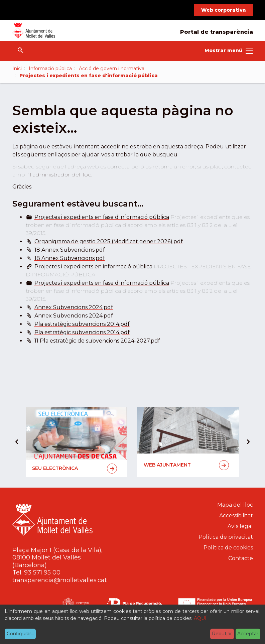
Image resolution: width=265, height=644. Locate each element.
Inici (17, 69)
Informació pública (50, 69)
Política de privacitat (226, 537)
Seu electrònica (75, 469)
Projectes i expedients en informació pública (93, 267)
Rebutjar (222, 634)
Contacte (241, 558)
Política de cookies (228, 548)
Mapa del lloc (235, 505)
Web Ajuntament (186, 465)
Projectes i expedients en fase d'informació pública (102, 217)
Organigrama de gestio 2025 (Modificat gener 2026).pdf (109, 241)
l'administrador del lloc (60, 175)
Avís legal (240, 526)
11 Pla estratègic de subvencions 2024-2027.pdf (97, 341)
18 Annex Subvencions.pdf (70, 250)
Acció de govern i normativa (112, 69)
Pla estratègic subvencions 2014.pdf (82, 324)
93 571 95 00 (42, 572)
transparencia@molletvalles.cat (60, 580)
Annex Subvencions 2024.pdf (74, 307)
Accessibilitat (236, 516)
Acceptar (248, 634)
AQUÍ (200, 618)
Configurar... (20, 634)
